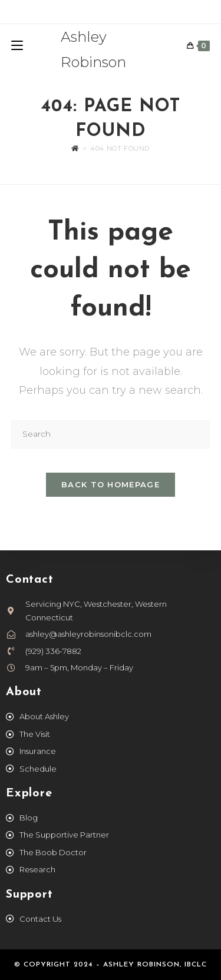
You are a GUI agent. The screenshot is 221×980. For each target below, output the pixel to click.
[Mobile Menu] (17, 46)
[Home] (75, 148)
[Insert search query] (111, 434)
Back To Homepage (111, 484)
